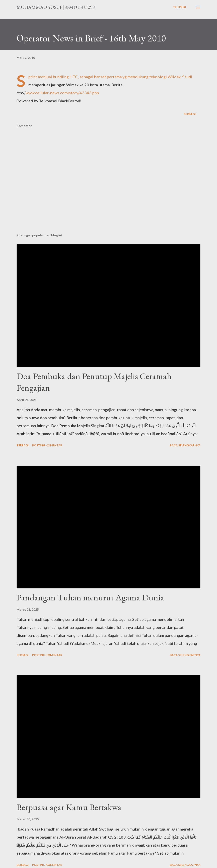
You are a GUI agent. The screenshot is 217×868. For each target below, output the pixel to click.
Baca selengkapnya (185, 445)
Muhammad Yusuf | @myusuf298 (56, 7)
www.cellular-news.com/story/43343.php (62, 93)
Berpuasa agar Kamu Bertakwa (69, 807)
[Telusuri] (179, 7)
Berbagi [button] (190, 114)
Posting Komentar (47, 445)
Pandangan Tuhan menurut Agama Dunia (90, 597)
